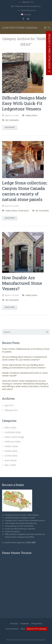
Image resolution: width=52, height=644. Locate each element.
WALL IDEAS (10, 465)
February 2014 (11, 410)
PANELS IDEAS (31, 115)
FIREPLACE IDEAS (13, 442)
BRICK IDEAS (10, 428)
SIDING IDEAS (11, 451)
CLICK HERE (31, 542)
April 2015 (9, 405)
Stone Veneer (11, 460)
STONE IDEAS (23, 211)
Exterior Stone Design (14, 437)
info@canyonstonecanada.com (27, 6)
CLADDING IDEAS (13, 432)
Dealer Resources (28, 10)
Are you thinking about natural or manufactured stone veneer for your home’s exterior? (24, 358)
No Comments (12, 120)
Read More (10, 127)
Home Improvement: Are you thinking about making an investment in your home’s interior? (24, 366)
